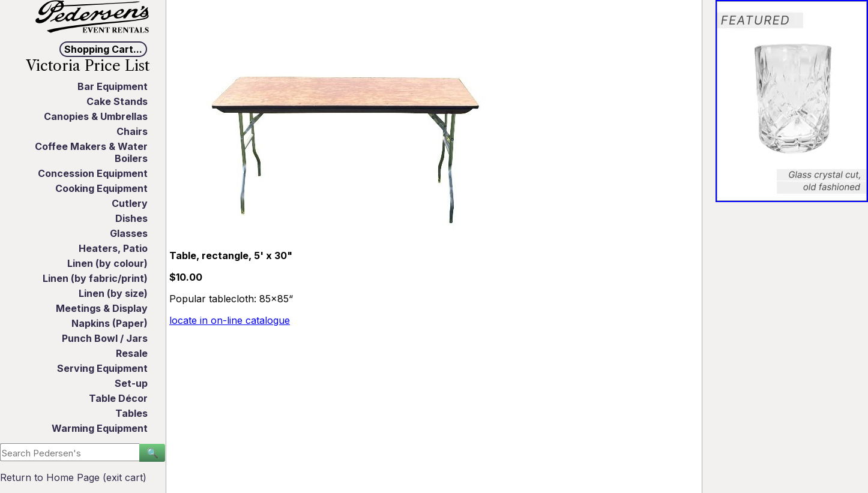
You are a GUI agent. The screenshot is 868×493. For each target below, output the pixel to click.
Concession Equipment (93, 173)
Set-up (131, 383)
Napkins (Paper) (110, 323)
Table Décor (118, 398)
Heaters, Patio (113, 248)
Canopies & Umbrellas (96, 116)
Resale (132, 353)
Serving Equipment (102, 368)
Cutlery (130, 203)
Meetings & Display (102, 308)
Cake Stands (117, 101)
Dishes (131, 218)
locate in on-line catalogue (230, 320)
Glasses (129, 233)
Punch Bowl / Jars (105, 338)
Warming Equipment (100, 428)
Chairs (132, 131)
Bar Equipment (113, 86)
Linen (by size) (113, 293)
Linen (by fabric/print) (95, 278)
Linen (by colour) (107, 263)
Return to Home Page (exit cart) (73, 477)
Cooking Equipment (101, 188)
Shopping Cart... (103, 49)
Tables (131, 413)
